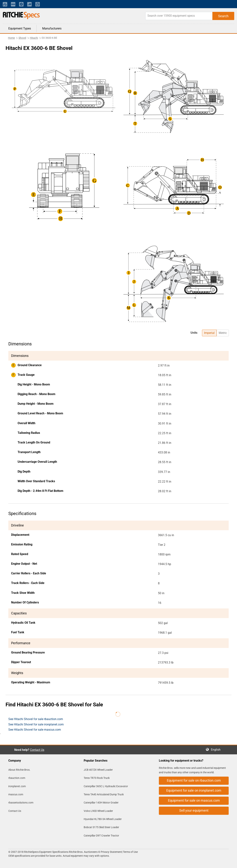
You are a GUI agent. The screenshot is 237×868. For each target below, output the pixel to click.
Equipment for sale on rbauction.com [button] (194, 780)
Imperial (209, 333)
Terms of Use (130, 852)
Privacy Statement (111, 852)
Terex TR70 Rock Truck (97, 778)
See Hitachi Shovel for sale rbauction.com (36, 719)
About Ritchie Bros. (19, 770)
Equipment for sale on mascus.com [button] (194, 800)
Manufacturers (52, 28)
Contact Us (37, 750)
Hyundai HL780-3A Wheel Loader (103, 819)
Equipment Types (20, 28)
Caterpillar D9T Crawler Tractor (101, 836)
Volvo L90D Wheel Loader (98, 811)
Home (11, 38)
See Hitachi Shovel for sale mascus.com (35, 730)
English (217, 750)
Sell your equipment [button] (194, 810)
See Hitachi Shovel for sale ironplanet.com (36, 724)
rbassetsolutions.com (21, 803)
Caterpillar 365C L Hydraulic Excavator (106, 786)
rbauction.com (17, 778)
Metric (223, 333)
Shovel (22, 38)
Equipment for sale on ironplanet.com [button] (194, 790)
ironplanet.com (17, 786)
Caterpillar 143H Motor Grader (101, 803)
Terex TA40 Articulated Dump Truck (104, 794)
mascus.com (16, 794)
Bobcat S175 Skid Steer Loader (101, 827)
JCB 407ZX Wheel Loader (98, 770)
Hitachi (34, 38)
